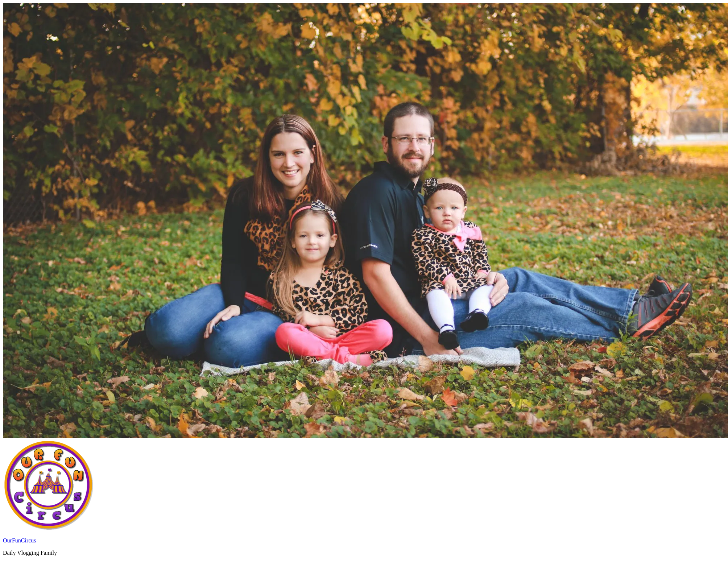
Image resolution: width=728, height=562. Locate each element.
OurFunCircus (20, 540)
